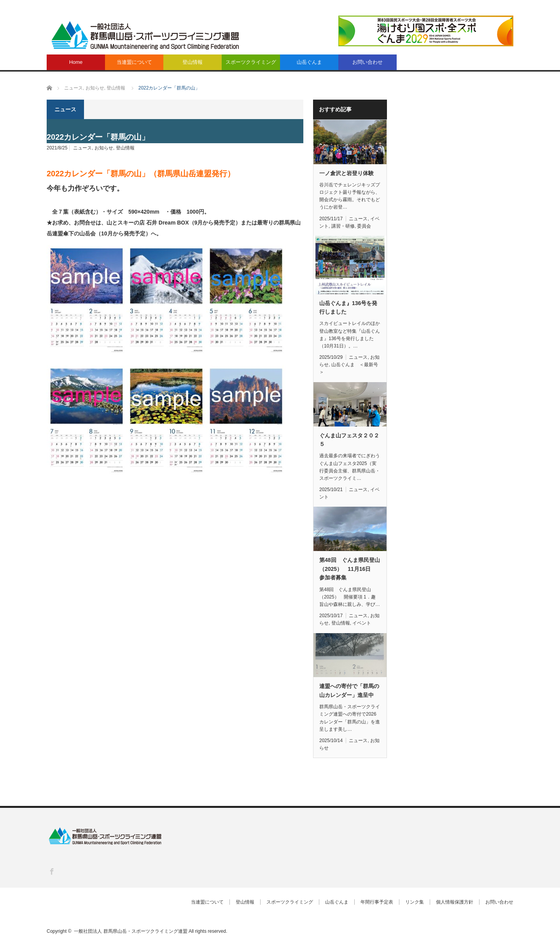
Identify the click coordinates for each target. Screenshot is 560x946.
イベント (362, 623)
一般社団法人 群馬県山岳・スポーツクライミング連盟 (130, 931)
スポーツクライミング (251, 62)
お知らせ (104, 148)
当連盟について (134, 62)
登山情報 (192, 62)
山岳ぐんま (309, 62)
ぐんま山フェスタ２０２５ (349, 440)
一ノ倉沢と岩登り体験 (346, 173)
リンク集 (415, 902)
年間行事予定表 (377, 902)
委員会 (364, 226)
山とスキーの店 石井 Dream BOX (148, 223)
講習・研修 (343, 226)
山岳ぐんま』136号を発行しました (348, 307)
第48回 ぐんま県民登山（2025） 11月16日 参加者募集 (350, 569)
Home (76, 62)
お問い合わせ (367, 62)
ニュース (82, 148)
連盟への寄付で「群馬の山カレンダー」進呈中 (349, 690)
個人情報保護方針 (455, 902)
